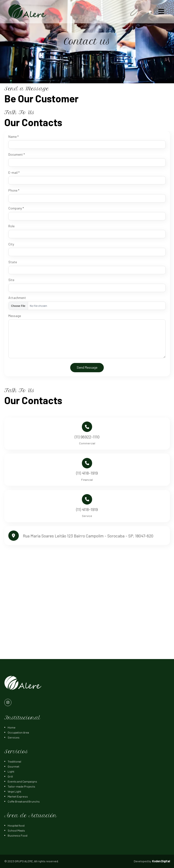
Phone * (14, 190)
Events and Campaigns (22, 781)
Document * (17, 154)
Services (14, 737)
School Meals (16, 830)
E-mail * (14, 173)
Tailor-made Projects (21, 786)
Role (11, 226)
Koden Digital (161, 861)
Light (11, 771)
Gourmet (13, 766)
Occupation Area (18, 732)
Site (11, 280)
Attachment (17, 298)
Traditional (14, 761)
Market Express (18, 796)
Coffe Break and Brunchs (24, 801)
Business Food (17, 835)
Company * (16, 208)
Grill (10, 776)
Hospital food (16, 825)
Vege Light (14, 791)
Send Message (87, 367)
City (11, 244)
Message (15, 316)
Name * (13, 137)
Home (12, 727)
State (13, 262)
